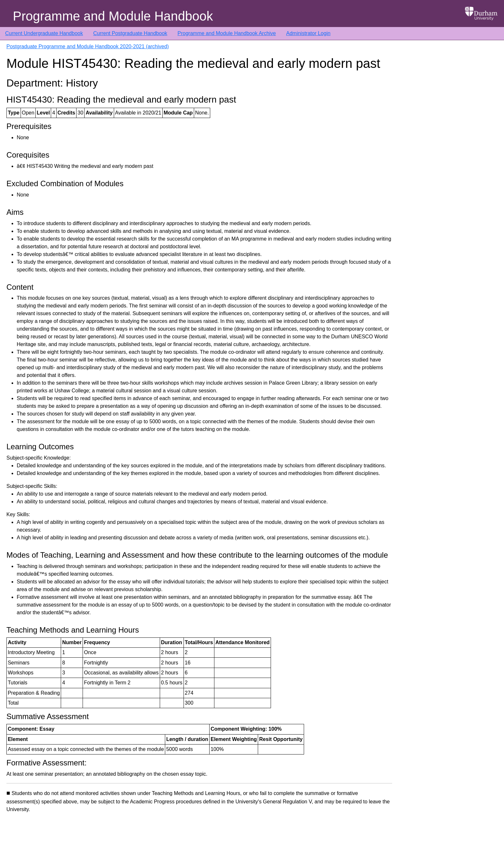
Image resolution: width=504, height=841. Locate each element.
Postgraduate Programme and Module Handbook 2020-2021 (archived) (88, 46)
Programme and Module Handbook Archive (227, 33)
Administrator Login (308, 33)
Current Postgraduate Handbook (130, 33)
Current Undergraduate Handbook (44, 33)
